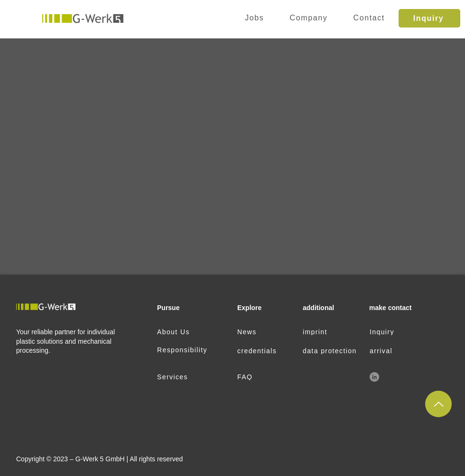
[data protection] (332, 351)
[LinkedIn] (374, 377)
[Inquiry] (429, 18)
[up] (438, 404)
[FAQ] (267, 377)
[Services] (187, 377)
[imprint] (332, 332)
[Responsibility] (187, 350)
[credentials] (267, 351)
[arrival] (399, 351)
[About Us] (187, 332)
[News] (267, 332)
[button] (308, 18)
